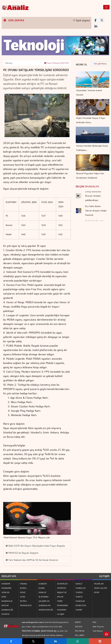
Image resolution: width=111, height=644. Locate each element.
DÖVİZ (23, 592)
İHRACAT (42, 592)
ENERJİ (79, 584)
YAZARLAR (99, 584)
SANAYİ (79, 610)
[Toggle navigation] (106, 7)
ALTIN (23, 597)
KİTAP (97, 592)
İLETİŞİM (104, 576)
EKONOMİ (6, 584)
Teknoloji (9, 63)
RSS (94, 622)
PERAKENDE (63, 605)
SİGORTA (6, 614)
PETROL (24, 601)
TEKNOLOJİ (81, 588)
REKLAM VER (9, 576)
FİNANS (24, 584)
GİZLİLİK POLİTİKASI (80, 629)
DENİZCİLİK (81, 605)
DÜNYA (42, 588)
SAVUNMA (62, 610)
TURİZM (79, 592)
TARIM (60, 601)
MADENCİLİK (26, 605)
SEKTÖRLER (62, 584)
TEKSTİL (79, 597)
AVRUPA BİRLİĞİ (46, 610)
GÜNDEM (43, 584)
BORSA (23, 588)
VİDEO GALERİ (101, 588)
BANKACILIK (7, 601)
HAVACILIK (80, 601)
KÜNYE (78, 622)
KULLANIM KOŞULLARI (80, 637)
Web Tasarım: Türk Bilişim (98, 629)
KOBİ (4, 597)
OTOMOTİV (62, 588)
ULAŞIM (61, 614)
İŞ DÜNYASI (44, 597)
